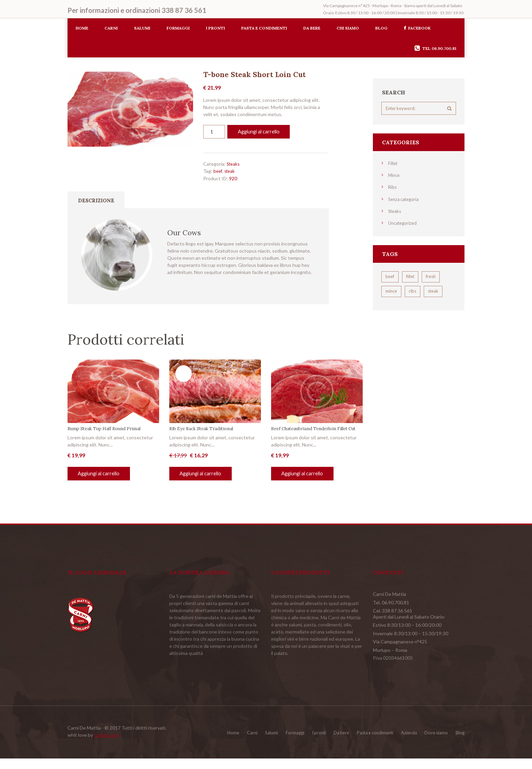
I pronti (215, 28)
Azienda (400, 743)
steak (231, 173)
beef (218, 173)
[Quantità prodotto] (215, 132)
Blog (381, 28)
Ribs (393, 188)
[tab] (104, 202)
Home (82, 28)
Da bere (312, 28)
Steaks (234, 166)
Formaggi (178, 28)
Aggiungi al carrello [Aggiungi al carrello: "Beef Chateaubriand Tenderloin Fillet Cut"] (305, 482)
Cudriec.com (107, 745)
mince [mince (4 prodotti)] (422, 296)
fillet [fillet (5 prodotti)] (419, 278)
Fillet (393, 164)
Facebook (417, 28)
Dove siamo (432, 743)
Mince (395, 176)
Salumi (142, 28)
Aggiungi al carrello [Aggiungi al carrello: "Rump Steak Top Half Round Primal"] (101, 476)
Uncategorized (404, 224)
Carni (111, 28)
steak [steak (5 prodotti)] (418, 313)
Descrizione (104, 202)
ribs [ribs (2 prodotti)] (392, 313)
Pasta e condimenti (264, 28)
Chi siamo (348, 28)
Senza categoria (405, 200)
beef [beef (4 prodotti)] (393, 278)
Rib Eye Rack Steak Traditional (204, 431)
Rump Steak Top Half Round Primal (107, 431)
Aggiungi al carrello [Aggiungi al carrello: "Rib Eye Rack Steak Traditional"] (203, 476)
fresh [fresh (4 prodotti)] (393, 296)
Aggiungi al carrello (263, 132)
